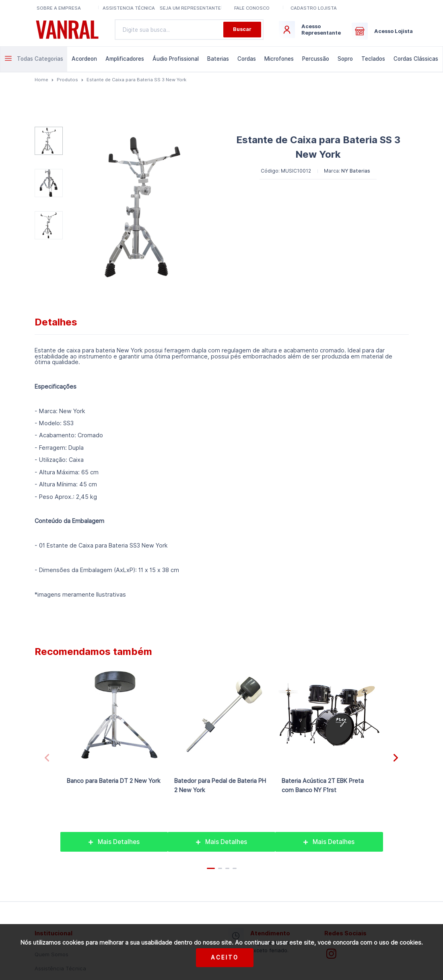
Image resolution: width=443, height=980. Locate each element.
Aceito (225, 957)
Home (41, 80)
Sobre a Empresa (59, 8)
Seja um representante (190, 8)
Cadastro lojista (314, 8)
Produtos (67, 80)
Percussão (316, 59)
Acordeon (84, 59)
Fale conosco (252, 8)
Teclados (373, 59)
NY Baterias (356, 171)
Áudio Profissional (176, 59)
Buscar (242, 29)
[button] (396, 758)
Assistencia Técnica (129, 8)
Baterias (218, 59)
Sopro (345, 59)
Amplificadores (125, 59)
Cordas (247, 59)
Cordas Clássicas (416, 59)
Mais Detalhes (114, 842)
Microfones (279, 59)
